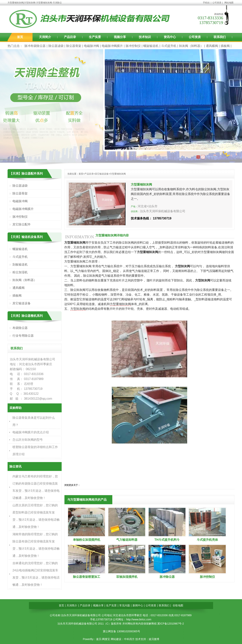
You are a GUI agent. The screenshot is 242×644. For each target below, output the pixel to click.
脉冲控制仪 (133, 46)
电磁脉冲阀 (92, 46)
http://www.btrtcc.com (139, 619)
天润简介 (45, 37)
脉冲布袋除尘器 (35, 46)
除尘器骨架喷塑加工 (87, 577)
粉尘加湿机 (20, 272)
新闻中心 (138, 605)
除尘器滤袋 (56, 46)
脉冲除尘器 (167, 577)
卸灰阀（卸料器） (191, 46)
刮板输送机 (20, 265)
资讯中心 (170, 37)
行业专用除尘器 (23, 336)
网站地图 (229, 3)
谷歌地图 (178, 605)
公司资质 (217, 3)
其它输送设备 (102, 174)
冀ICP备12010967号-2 (171, 624)
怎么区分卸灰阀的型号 (28, 440)
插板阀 (225, 46)
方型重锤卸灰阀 (118, 174)
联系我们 (220, 37)
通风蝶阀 (212, 46)
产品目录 (70, 37)
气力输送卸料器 (127, 540)
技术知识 (145, 37)
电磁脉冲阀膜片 (112, 46)
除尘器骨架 (74, 46)
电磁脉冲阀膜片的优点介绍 (31, 432)
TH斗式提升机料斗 (167, 540)
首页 (20, 37)
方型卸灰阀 (78, 309)
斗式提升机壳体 (207, 540)
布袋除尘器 (20, 328)
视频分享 (120, 37)
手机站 (206, 3)
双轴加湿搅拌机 (127, 577)
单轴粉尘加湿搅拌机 (87, 540)
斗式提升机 (169, 46)
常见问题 (125, 605)
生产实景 (95, 37)
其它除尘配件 (22, 224)
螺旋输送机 (151, 46)
